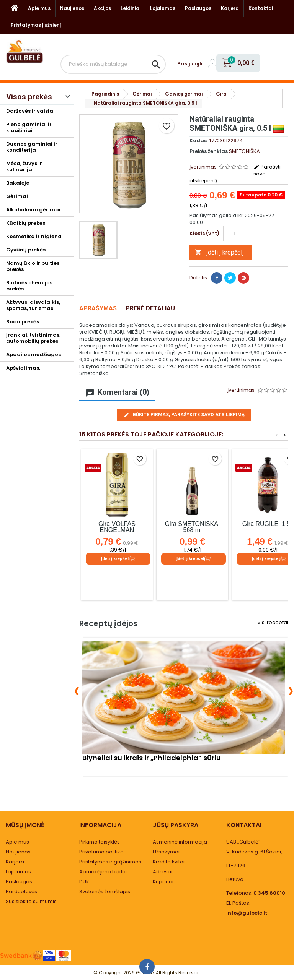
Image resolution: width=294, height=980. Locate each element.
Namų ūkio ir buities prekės (33, 266)
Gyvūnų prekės (26, 250)
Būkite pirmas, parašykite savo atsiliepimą (184, 415)
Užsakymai (166, 852)
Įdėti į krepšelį (219, 253)
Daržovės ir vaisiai (30, 111)
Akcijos (102, 8)
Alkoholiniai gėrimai (33, 210)
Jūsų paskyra (176, 825)
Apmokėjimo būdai (103, 872)
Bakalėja (18, 183)
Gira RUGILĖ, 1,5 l (268, 524)
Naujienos (72, 8)
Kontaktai (261, 8)
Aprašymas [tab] (98, 308)
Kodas (198, 141)
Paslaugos (198, 8)
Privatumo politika (101, 852)
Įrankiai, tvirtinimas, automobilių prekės (33, 338)
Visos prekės (29, 97)
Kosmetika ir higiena (34, 236)
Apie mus (39, 8)
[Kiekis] (235, 234)
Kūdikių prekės (26, 223)
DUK (84, 882)
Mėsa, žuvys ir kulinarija (24, 166)
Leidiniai (131, 8)
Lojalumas (163, 8)
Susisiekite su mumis (31, 901)
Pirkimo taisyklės (100, 842)
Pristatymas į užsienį (36, 25)
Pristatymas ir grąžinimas (110, 862)
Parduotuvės (21, 892)
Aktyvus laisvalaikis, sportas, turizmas (33, 305)
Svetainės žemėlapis (105, 892)
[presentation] (77, 690)
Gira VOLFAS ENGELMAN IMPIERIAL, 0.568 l (117, 530)
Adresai (163, 872)
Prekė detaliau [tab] (150, 308)
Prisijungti (190, 64)
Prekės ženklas (209, 151)
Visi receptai (273, 622)
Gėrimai (17, 196)
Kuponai (163, 882)
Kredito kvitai (169, 862)
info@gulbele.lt (247, 913)
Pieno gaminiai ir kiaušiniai (29, 127)
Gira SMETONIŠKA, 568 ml (193, 527)
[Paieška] (113, 64)
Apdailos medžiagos (33, 355)
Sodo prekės (23, 322)
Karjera (230, 8)
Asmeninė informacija (180, 842)
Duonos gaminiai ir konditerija (32, 147)
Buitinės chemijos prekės (29, 286)
